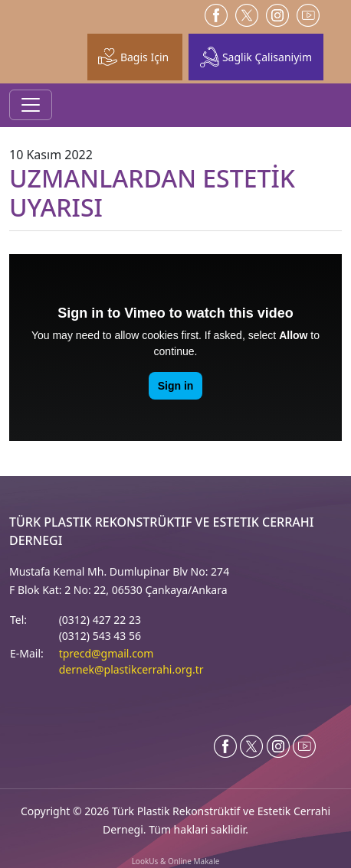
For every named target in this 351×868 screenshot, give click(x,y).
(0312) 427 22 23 (100, 620)
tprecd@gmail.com (107, 653)
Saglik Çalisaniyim (256, 57)
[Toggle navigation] (31, 105)
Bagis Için (133, 57)
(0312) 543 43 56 (100, 636)
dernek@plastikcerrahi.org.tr (131, 669)
